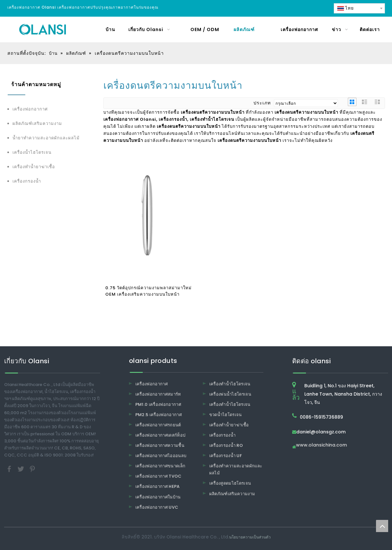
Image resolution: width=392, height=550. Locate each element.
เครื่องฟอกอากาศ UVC (157, 507)
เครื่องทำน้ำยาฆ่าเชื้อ (34, 167)
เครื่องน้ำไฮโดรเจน (32, 152)
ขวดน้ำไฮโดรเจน (226, 415)
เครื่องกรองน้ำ (27, 181)
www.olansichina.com (321, 445)
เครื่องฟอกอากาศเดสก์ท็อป (160, 435)
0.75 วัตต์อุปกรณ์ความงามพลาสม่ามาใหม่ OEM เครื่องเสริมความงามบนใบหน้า (148, 291)
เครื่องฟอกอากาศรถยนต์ (158, 425)
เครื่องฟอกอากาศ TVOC (159, 476)
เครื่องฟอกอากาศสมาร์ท (158, 394)
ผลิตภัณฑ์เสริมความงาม (37, 123)
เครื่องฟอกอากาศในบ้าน (158, 497)
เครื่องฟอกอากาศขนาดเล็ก (160, 466)
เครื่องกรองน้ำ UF (226, 456)
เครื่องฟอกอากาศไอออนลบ (161, 456)
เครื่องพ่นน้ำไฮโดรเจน (230, 394)
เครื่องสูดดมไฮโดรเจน (230, 483)
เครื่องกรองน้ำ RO (226, 445)
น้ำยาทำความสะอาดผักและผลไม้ (46, 138)
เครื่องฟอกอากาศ (30, 109)
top (382, 526)
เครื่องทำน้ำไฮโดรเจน (230, 384)
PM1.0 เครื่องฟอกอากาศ (158, 404)
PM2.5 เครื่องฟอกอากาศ (159, 415)
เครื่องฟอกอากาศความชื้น (160, 445)
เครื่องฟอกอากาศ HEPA (158, 486)
